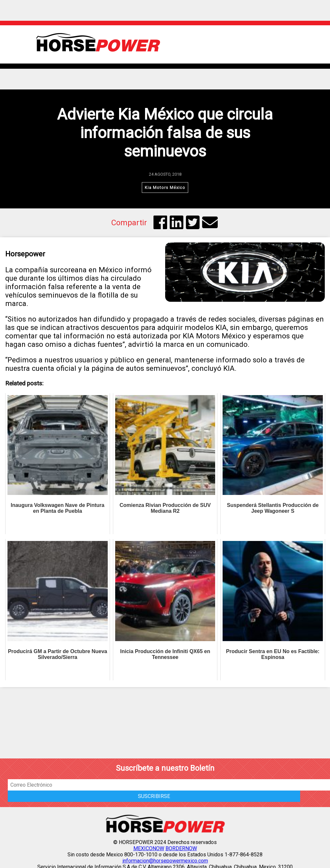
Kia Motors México (165, 188)
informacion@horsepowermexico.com (165, 861)
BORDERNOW (181, 848)
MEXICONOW (149, 848)
